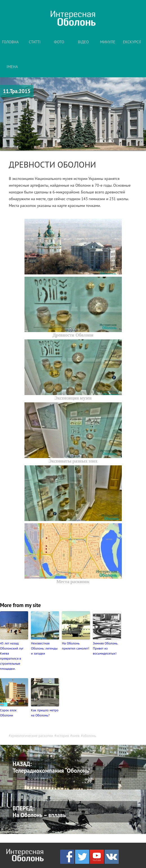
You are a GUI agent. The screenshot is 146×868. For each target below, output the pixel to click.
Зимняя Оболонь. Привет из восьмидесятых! (105, 648)
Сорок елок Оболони (8, 713)
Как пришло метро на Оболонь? (45, 713)
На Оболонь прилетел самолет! (76, 646)
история (62, 736)
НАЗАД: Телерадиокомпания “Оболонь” (51, 767)
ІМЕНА (12, 67)
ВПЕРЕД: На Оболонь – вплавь (39, 812)
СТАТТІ (35, 42)
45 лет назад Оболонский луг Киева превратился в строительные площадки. (12, 656)
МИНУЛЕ (108, 42)
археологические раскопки (32, 736)
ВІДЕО (83, 42)
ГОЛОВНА (10, 42)
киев (76, 736)
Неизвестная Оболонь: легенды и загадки (44, 648)
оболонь (90, 736)
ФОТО (59, 42)
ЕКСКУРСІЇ (132, 42)
